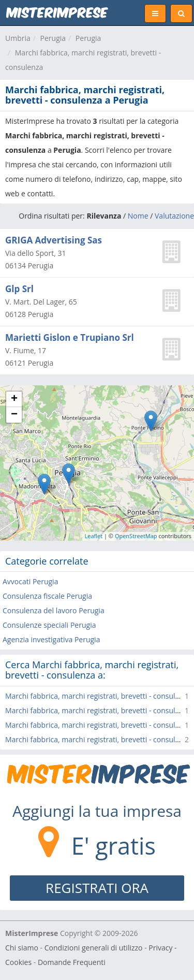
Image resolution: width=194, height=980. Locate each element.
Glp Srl (19, 289)
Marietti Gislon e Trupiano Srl (70, 337)
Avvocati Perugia (30, 581)
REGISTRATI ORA (97, 888)
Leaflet (94, 536)
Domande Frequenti (72, 962)
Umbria (18, 38)
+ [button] (14, 399)
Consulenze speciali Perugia (49, 625)
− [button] (14, 415)
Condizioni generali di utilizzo (94, 948)
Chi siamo (22, 948)
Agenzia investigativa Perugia (51, 639)
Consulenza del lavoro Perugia (54, 610)
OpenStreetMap (136, 536)
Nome (138, 216)
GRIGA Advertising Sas (54, 240)
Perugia (53, 38)
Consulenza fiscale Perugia (47, 596)
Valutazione (174, 216)
